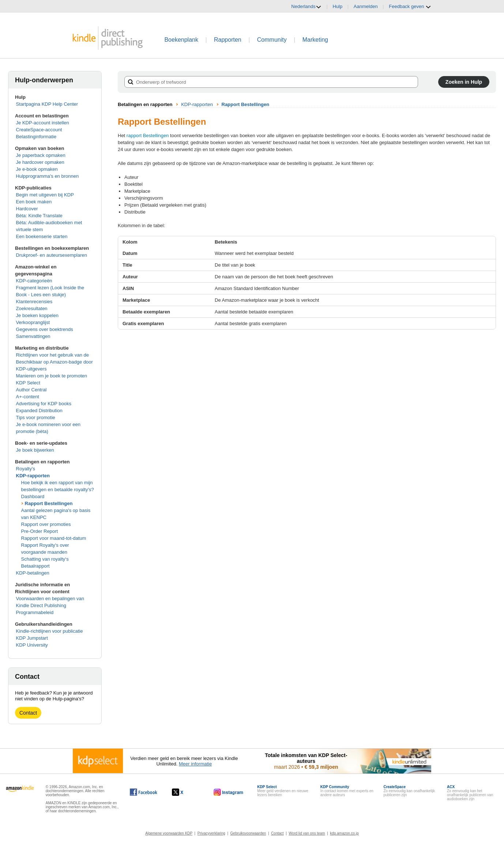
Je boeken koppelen (37, 315)
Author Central (31, 390)
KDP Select (28, 383)
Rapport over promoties (46, 524)
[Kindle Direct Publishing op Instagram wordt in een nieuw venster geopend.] (229, 792)
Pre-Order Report (40, 531)
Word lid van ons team (307, 833)
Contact (28, 713)
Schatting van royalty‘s (45, 559)
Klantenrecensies (34, 302)
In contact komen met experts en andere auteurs (347, 791)
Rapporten (228, 40)
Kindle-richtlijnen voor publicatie (50, 631)
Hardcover (27, 209)
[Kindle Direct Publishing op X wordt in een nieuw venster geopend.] (185, 792)
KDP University (32, 645)
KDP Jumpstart (32, 638)
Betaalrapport (35, 566)
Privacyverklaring (211, 833)
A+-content (28, 397)
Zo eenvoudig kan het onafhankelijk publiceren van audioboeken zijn (470, 793)
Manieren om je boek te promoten (52, 376)
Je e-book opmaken (37, 169)
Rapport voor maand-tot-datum (54, 538)
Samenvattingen (33, 336)
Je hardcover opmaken (40, 162)
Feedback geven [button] (410, 7)
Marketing (315, 40)
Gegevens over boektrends (45, 329)
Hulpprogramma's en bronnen (48, 176)
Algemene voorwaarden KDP (169, 833)
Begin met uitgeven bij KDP (45, 195)
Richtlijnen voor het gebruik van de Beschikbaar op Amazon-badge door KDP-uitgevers (54, 362)
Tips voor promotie (36, 417)
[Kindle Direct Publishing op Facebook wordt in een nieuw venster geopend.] (144, 792)
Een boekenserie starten (42, 236)
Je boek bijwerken (35, 450)
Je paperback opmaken (41, 155)
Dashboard (33, 496)
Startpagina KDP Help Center (47, 104)
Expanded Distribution (39, 411)
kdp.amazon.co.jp (344, 833)
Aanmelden (366, 6)
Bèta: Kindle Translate (39, 216)
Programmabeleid (35, 612)
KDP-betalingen (33, 573)
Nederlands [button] (306, 7)
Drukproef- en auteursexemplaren (52, 255)
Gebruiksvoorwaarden (248, 833)
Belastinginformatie (36, 137)
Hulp (337, 6)
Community (272, 40)
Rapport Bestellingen (49, 503)
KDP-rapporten (33, 476)
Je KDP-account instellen (43, 123)
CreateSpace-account (39, 130)
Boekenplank (181, 40)
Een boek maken (34, 202)
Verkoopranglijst (33, 322)
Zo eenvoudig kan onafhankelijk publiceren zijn (409, 791)
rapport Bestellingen (148, 136)
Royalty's (26, 469)
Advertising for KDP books (44, 404)
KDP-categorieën (34, 281)
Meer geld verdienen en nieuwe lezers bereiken (283, 791)
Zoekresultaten (32, 308)
